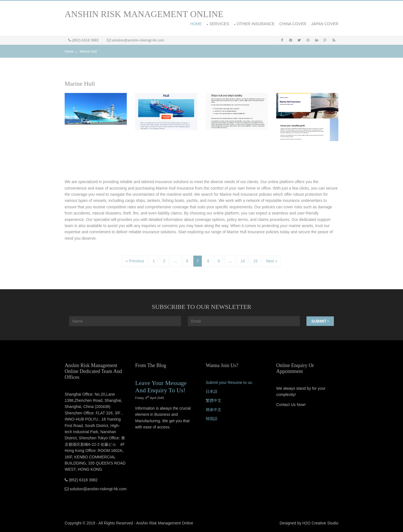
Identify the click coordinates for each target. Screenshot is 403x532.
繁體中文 (214, 400)
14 (243, 261)
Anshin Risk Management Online (165, 523)
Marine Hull (88, 52)
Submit (320, 321)
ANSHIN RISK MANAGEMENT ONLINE (144, 14)
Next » (271, 261)
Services (219, 24)
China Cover (293, 24)
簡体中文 (214, 410)
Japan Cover (325, 24)
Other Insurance (256, 24)
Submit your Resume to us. (229, 382)
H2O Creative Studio (320, 523)
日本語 (212, 391)
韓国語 (212, 419)
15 (256, 261)
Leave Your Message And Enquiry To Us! (161, 387)
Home (196, 24)
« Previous (135, 261)
